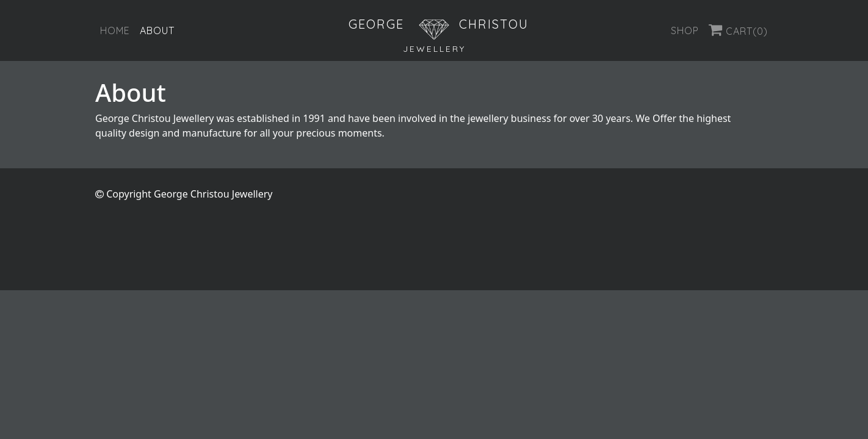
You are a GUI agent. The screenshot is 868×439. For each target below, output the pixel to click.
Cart (738, 30)
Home (115, 30)
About (157, 30)
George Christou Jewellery (213, 194)
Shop (685, 30)
